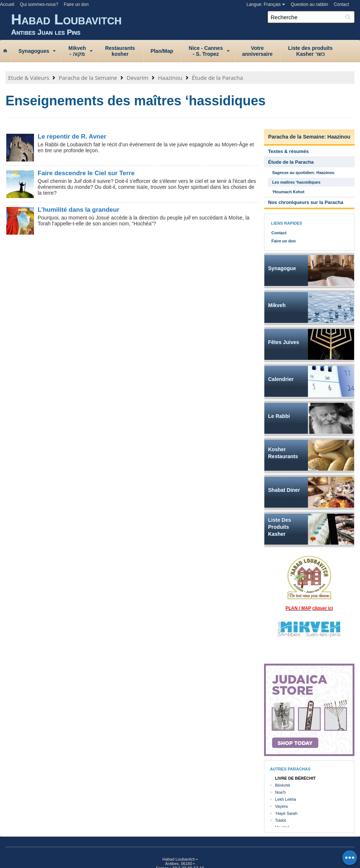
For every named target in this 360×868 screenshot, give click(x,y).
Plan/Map (162, 51)
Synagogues (34, 51)
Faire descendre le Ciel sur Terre (86, 173)
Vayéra (281, 806)
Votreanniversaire (258, 51)
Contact (341, 4)
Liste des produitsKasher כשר (310, 51)
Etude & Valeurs (29, 78)
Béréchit (282, 785)
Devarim (138, 78)
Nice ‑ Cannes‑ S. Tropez (206, 51)
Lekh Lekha (286, 799)
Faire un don (76, 4)
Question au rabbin (309, 4)
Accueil (7, 4)
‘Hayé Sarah (286, 813)
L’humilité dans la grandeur (78, 210)
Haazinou (170, 78)
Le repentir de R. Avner (72, 137)
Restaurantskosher (120, 51)
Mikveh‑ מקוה (77, 51)
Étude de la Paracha (217, 78)
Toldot (280, 820)
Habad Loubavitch (186, 24)
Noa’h (280, 792)
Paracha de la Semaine (88, 78)
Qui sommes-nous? (39, 4)
